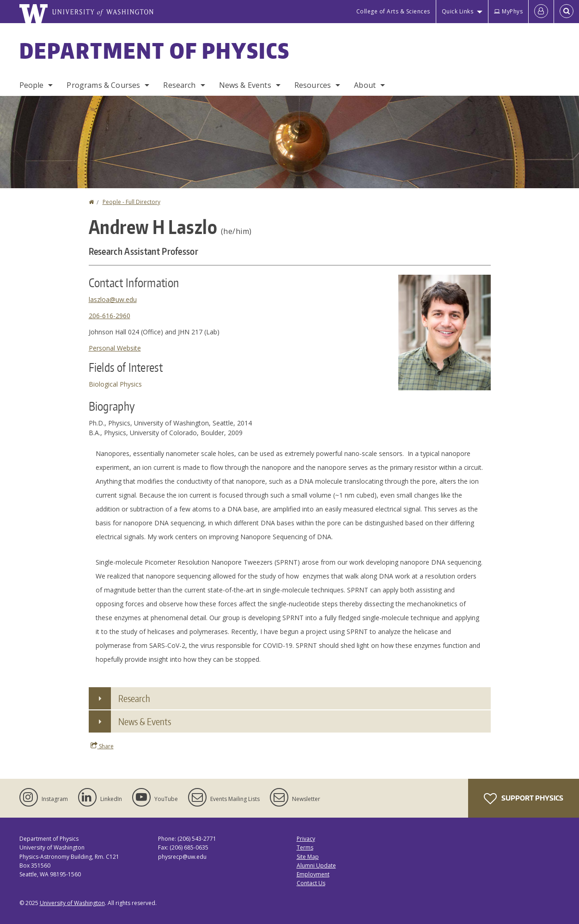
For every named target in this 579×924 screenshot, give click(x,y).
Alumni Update (316, 865)
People (32, 85)
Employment (313, 874)
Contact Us (311, 883)
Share (102, 746)
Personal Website (115, 348)
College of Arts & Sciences (393, 11)
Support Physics (524, 799)
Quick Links (458, 11)
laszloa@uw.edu (113, 299)
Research (179, 85)
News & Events (245, 85)
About (365, 85)
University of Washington (72, 903)
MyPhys (508, 11)
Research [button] (134, 698)
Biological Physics (115, 384)
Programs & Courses (103, 85)
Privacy (306, 839)
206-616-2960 (110, 316)
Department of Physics (155, 50)
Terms (305, 847)
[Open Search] (567, 12)
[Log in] (541, 12)
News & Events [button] (145, 721)
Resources (313, 85)
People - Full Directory (131, 202)
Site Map (308, 857)
